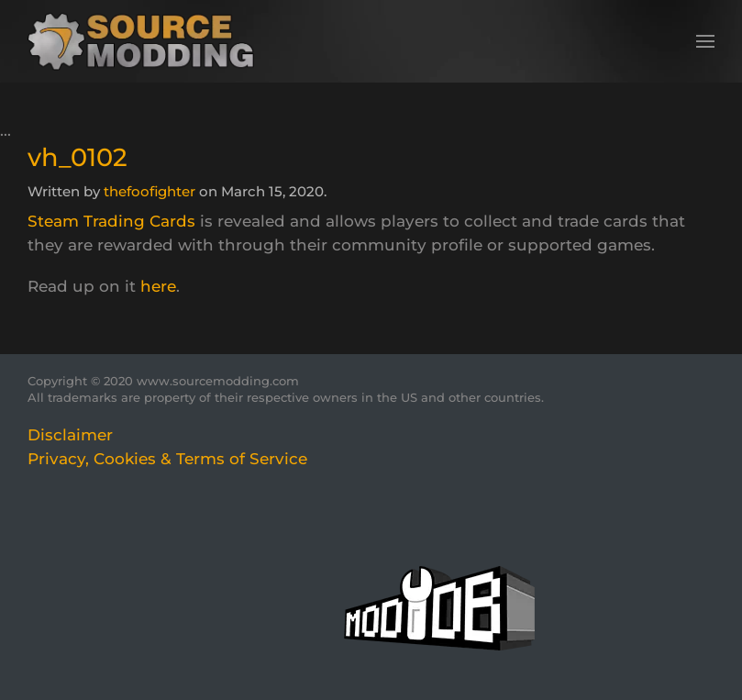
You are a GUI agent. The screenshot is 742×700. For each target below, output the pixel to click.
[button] (705, 41)
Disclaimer (70, 435)
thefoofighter (150, 191)
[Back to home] (147, 41)
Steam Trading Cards (111, 221)
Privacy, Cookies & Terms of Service (167, 459)
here (158, 286)
